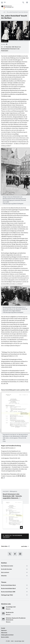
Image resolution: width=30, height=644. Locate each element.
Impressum (4, 630)
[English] (5, 2)
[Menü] (27, 2)
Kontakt (3, 628)
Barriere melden (5, 637)
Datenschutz (4, 633)
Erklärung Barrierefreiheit (7, 635)
